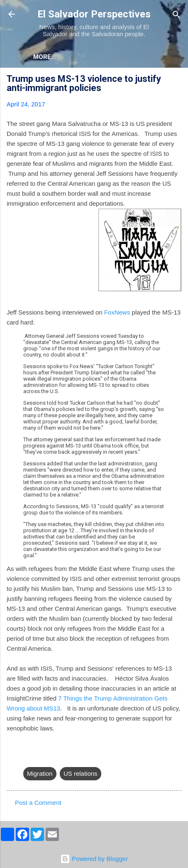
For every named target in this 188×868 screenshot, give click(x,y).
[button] (176, 80)
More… (81, 57)
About (44, 57)
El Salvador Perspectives (94, 14)
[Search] (176, 15)
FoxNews (117, 312)
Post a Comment (38, 803)
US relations (81, 773)
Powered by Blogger (94, 859)
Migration (40, 773)
